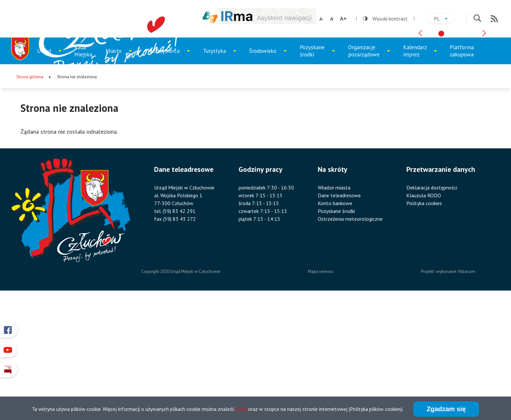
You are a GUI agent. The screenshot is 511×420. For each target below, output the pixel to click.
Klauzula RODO (424, 314)
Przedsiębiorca (165, 174)
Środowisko (267, 174)
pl (444, 19)
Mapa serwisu (321, 390)
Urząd (52, 174)
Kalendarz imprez (420, 173)
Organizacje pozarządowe (367, 173)
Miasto (121, 174)
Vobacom (467, 390)
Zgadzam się (446, 410)
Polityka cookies (424, 322)
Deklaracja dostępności (432, 306)
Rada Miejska (83, 170)
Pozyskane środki (317, 173)
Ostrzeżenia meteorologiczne (350, 337)
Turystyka (220, 174)
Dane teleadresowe (339, 314)
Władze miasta (334, 306)
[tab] (441, 147)
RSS (494, 19)
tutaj (241, 410)
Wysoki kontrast (385, 19)
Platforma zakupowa (462, 170)
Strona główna (30, 195)
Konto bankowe (335, 322)
